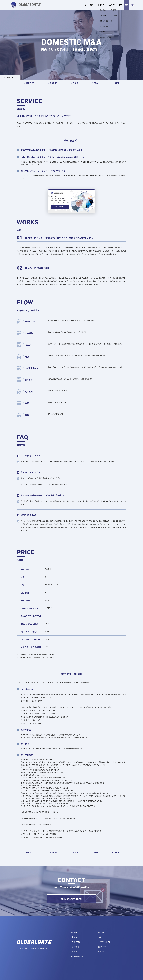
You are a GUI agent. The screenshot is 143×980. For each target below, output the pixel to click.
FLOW (76, 83)
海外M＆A (74, 937)
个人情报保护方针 (104, 942)
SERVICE (30, 83)
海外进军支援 (75, 942)
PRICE (116, 83)
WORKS (53, 83)
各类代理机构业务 (77, 956)
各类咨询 (74, 952)
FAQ (96, 83)
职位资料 (101, 932)
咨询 (127, 5)
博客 (120, 5)
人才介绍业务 (75, 947)
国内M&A (74, 932)
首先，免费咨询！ (60, 206)
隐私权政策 (102, 947)
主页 (85, 5)
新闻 (91, 5)
